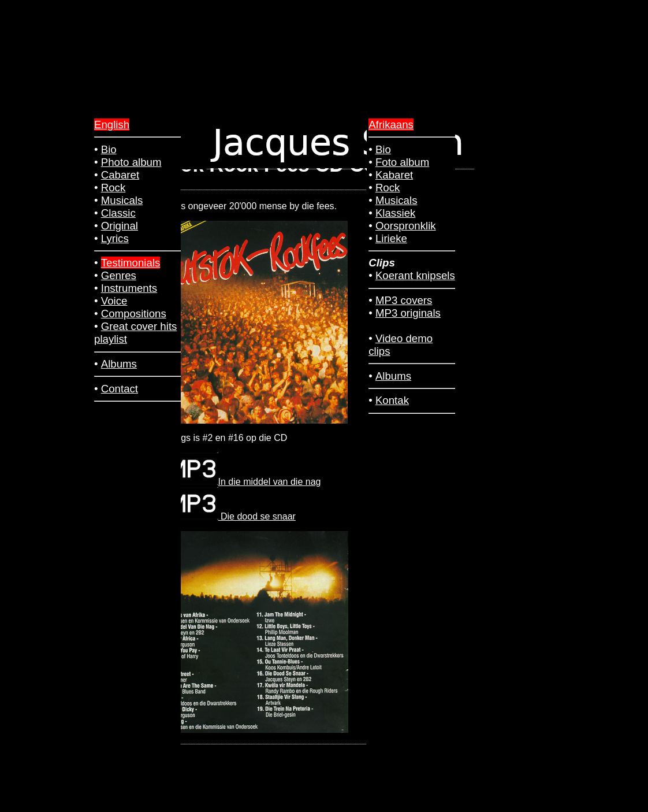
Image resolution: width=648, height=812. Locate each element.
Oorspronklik (406, 226)
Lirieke (391, 238)
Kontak (392, 400)
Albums (393, 376)
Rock (388, 188)
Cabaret (120, 175)
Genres (119, 275)
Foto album (402, 162)
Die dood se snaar (233, 516)
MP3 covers (404, 300)
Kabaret (394, 175)
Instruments (129, 288)
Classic (118, 213)
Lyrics (115, 238)
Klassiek (395, 213)
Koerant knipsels (415, 275)
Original (120, 226)
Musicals (396, 200)
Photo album (131, 162)
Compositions (134, 314)
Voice (114, 301)
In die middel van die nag (245, 482)
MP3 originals (408, 313)
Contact (120, 389)
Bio (383, 149)
